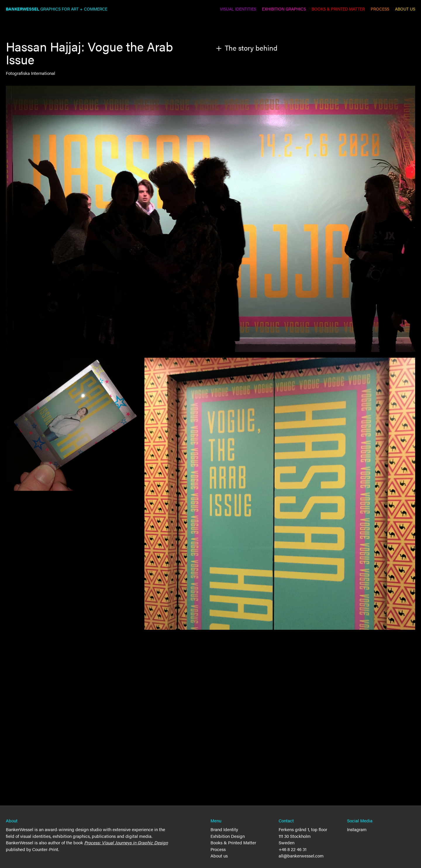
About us (219, 856)
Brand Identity (224, 829)
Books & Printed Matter (233, 842)
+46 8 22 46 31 (293, 849)
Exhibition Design (228, 836)
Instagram (357, 829)
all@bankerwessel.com (301, 856)
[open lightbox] (280, 494)
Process (218, 849)
